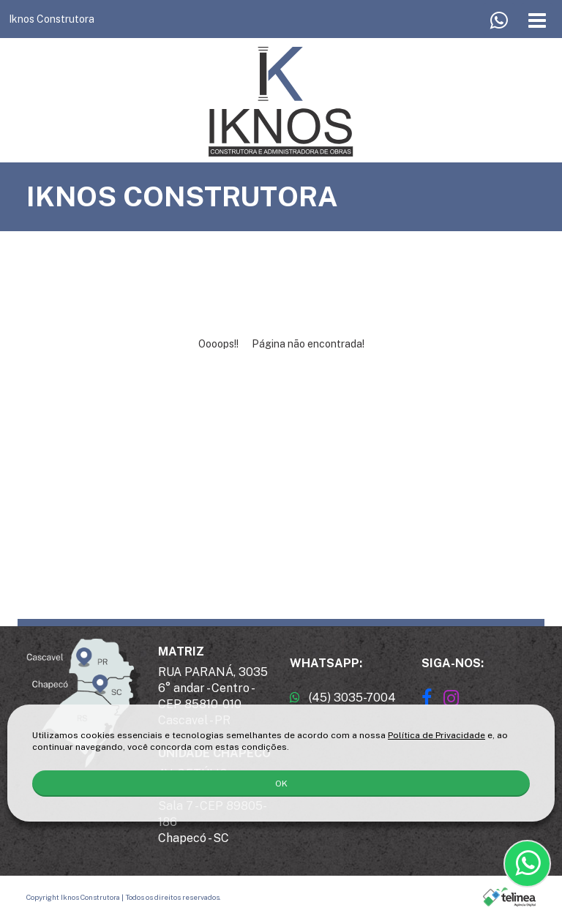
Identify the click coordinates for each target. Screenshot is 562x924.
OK (281, 784)
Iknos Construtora (52, 19)
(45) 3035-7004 (343, 698)
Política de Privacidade (437, 735)
